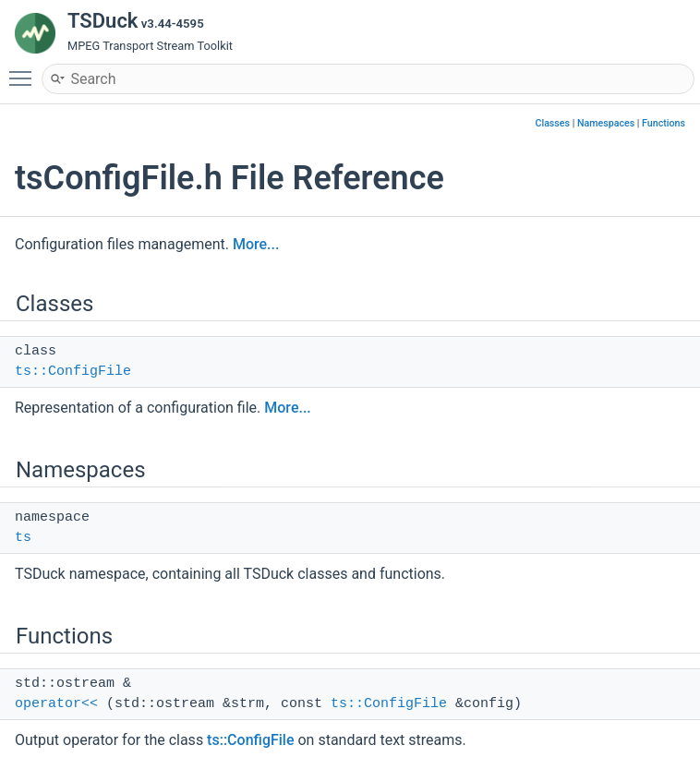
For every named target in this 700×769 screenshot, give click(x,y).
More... (256, 244)
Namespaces (606, 123)
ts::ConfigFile (73, 372)
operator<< (56, 704)
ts (23, 538)
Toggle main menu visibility (25, 70)
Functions (664, 123)
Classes (552, 123)
